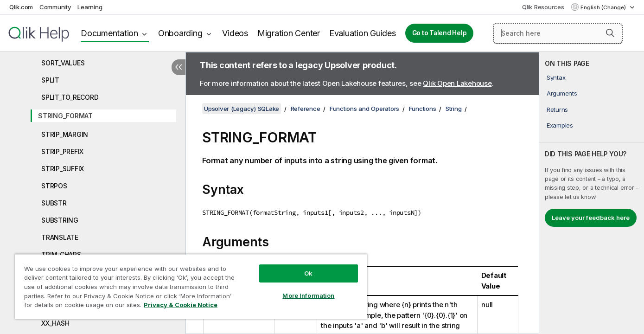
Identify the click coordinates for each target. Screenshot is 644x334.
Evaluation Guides (363, 33)
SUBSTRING (60, 220)
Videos (235, 33)
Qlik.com (21, 7)
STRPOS (54, 186)
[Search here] (558, 33)
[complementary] (592, 193)
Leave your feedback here (591, 218)
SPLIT (50, 80)
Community (55, 7)
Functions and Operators (364, 109)
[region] (191, 286)
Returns (557, 109)
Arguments (562, 93)
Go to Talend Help (440, 33)
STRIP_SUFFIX (63, 169)
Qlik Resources (543, 7)
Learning (90, 7)
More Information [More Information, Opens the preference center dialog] (308, 295)
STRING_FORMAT (65, 116)
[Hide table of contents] (179, 67)
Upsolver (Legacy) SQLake (242, 109)
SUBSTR (54, 203)
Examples (560, 125)
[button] (610, 33)
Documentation (109, 33)
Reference (306, 109)
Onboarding (180, 33)
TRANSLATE (60, 237)
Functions (423, 109)
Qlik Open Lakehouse (457, 83)
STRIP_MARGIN (65, 134)
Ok (308, 273)
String (454, 109)
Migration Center (289, 33)
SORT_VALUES (63, 63)
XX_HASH (55, 323)
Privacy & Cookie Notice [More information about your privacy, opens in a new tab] (181, 305)
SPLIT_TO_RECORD (70, 97)
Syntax (556, 77)
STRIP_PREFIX (62, 151)
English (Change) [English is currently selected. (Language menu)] (604, 7)
